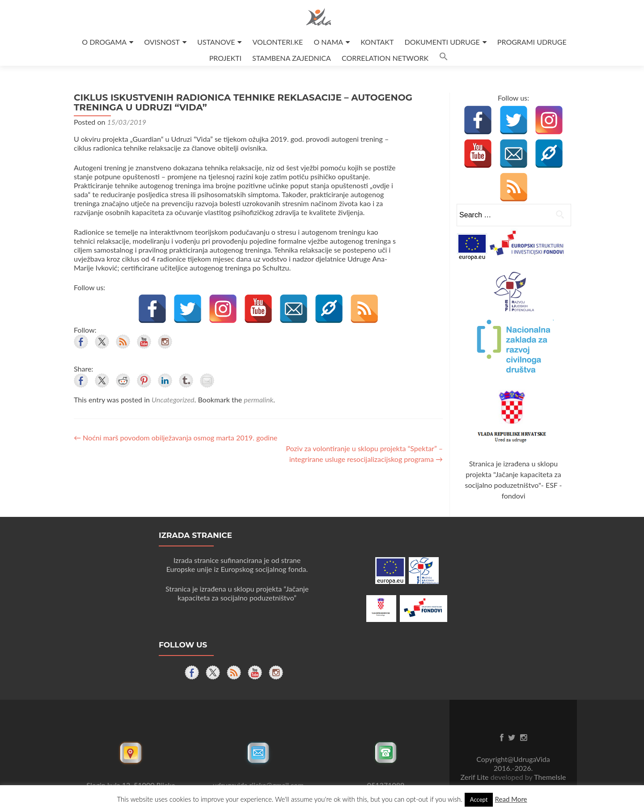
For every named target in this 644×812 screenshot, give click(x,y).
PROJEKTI (225, 58)
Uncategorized (173, 400)
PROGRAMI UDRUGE (532, 42)
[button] (444, 58)
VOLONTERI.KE (278, 42)
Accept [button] (479, 799)
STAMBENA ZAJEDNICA (292, 58)
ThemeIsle (550, 777)
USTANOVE (216, 42)
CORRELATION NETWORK (385, 58)
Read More (511, 799)
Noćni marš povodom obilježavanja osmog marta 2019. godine (176, 438)
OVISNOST (162, 42)
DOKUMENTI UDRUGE (442, 42)
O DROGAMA (104, 42)
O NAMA (328, 42)
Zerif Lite (476, 777)
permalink (258, 400)
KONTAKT (377, 42)
